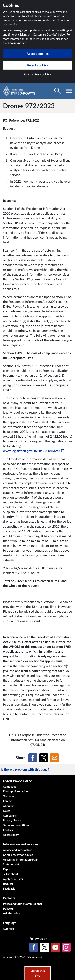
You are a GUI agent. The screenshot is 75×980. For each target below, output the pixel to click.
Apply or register (13, 879)
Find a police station (15, 792)
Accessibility (11, 835)
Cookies (8, 830)
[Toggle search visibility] (57, 91)
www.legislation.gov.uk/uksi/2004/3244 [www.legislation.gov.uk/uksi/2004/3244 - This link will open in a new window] (34, 451)
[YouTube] (55, 947)
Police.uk (9, 909)
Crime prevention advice (18, 855)
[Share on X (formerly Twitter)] (44, 758)
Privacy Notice (12, 821)
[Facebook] (34, 947)
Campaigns (10, 816)
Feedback (9, 889)
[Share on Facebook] (33, 758)
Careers (8, 801)
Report (7, 869)
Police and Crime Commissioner (23, 904)
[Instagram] (66, 947)
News (6, 811)
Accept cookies (38, 54)
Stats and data (12, 865)
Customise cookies (38, 74)
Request (8, 884)
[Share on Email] (54, 758)
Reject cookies (38, 65)
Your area (9, 796)
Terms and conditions (16, 825)
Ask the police (12, 914)
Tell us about (10, 874)
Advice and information (18, 850)
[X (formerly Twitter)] (45, 947)
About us (9, 806)
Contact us (10, 787)
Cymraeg (8, 929)
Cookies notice (17, 43)
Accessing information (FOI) (20, 860)
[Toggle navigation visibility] (69, 91)
